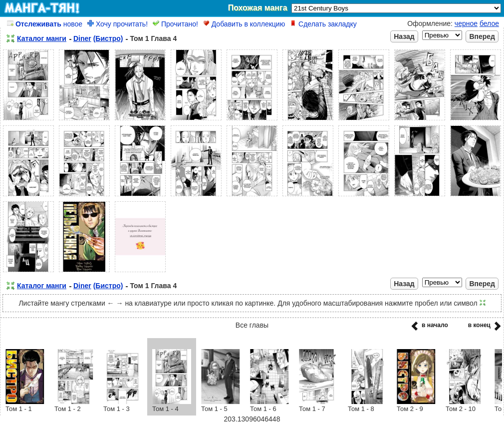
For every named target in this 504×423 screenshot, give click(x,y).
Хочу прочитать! (118, 24)
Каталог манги (42, 38)
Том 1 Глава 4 (153, 38)
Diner (82, 38)
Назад (404, 36)
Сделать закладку (323, 24)
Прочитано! (175, 24)
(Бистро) (108, 38)
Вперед (482, 36)
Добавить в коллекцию (244, 24)
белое (489, 23)
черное (466, 23)
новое (45, 24)
